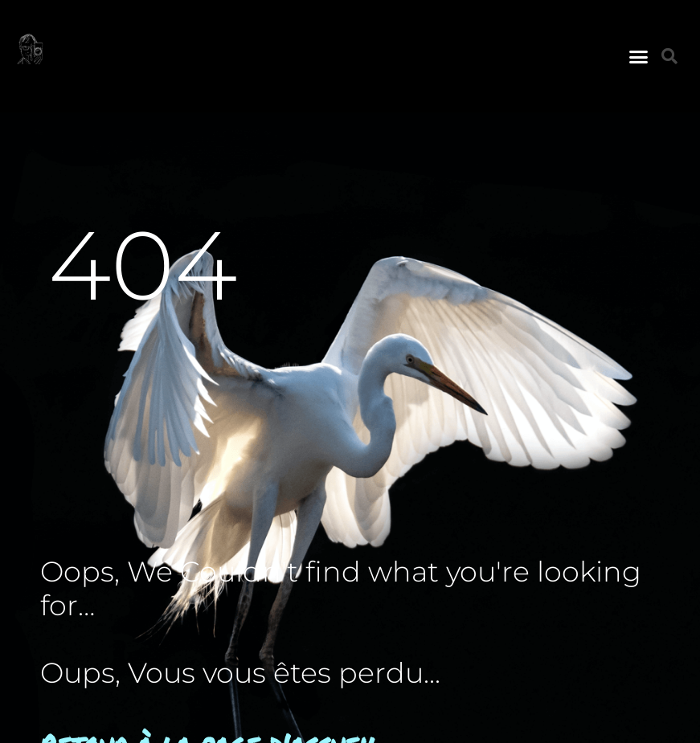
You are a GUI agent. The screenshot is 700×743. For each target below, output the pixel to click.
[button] (639, 56)
